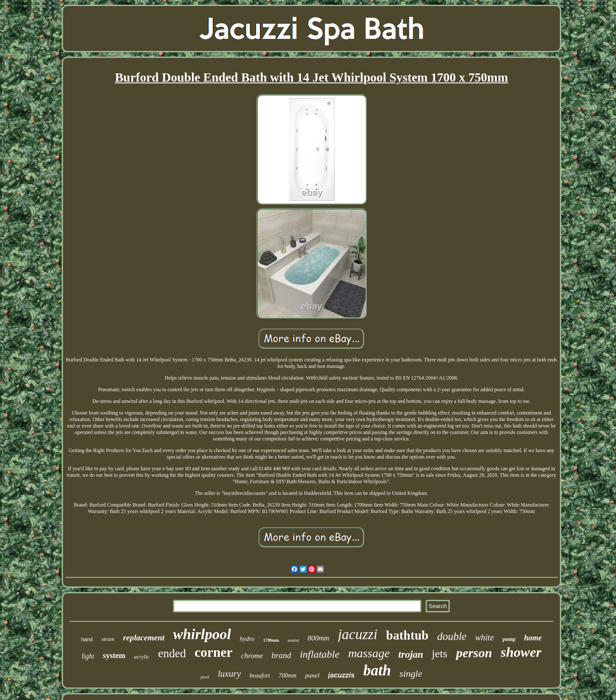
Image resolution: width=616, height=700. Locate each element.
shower (521, 652)
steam (108, 639)
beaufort (260, 676)
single (411, 673)
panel (312, 675)
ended (172, 653)
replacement (144, 638)
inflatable (319, 654)
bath (377, 670)
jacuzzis (341, 675)
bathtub (407, 635)
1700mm (271, 640)
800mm (319, 638)
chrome (252, 656)
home (533, 638)
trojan (411, 654)
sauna (293, 640)
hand (87, 640)
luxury (229, 674)
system (114, 656)
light (88, 656)
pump (509, 639)
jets (439, 654)
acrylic (142, 657)
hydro (247, 639)
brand (281, 655)
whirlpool (202, 634)
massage (369, 653)
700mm (287, 676)
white (485, 637)
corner (214, 652)
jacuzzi (358, 634)
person (474, 653)
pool (205, 677)
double (452, 636)
